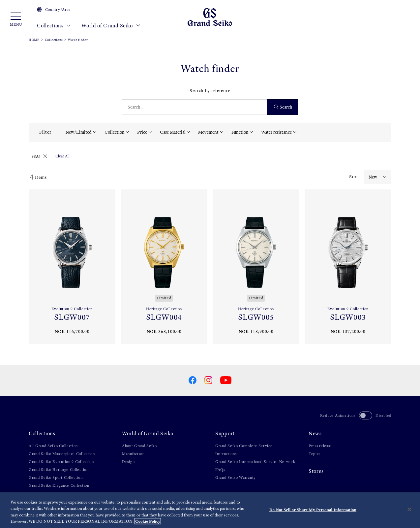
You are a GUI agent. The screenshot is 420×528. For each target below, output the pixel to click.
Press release (320, 446)
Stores (316, 471)
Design (128, 462)
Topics (314, 454)
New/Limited (79, 132)
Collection (115, 132)
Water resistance (276, 132)
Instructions (226, 454)
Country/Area (54, 10)
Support (225, 434)
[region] (210, 510)
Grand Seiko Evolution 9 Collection (61, 462)
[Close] (409, 509)
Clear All (62, 156)
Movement (208, 132)
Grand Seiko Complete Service (244, 446)
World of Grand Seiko (111, 26)
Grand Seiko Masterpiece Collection (62, 454)
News (315, 434)
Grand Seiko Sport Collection (56, 478)
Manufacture (133, 454)
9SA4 (39, 156)
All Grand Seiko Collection (53, 446)
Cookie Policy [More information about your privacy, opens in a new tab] (148, 521)
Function (240, 132)
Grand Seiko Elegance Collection (59, 485)
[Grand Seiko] (210, 17)
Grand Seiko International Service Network (255, 462)
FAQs (220, 470)
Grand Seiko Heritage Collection (59, 470)
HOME (34, 40)
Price (142, 132)
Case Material (173, 132)
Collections (54, 26)
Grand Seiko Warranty (236, 478)
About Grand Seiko (139, 446)
